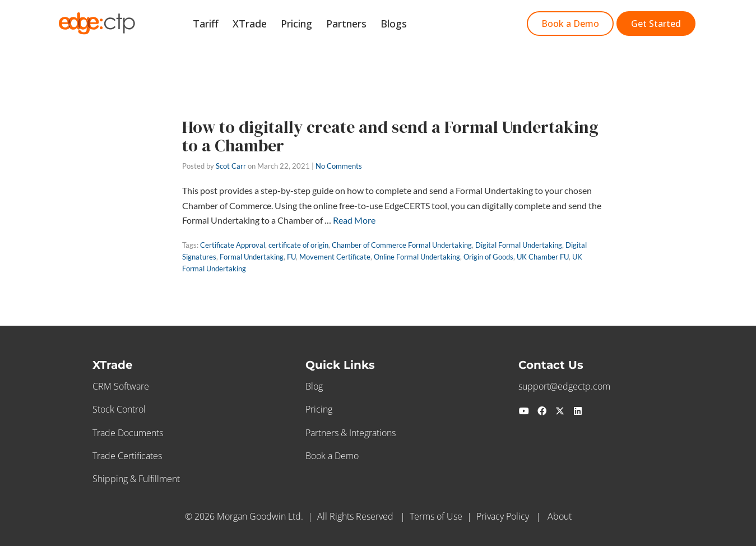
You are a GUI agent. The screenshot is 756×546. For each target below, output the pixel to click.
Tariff (221, 25)
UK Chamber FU (543, 257)
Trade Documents (128, 433)
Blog (314, 386)
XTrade (262, 25)
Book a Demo (332, 456)
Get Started (450, 25)
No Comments (339, 166)
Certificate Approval (233, 245)
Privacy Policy (503, 516)
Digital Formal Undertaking (519, 245)
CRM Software (121, 386)
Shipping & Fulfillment (136, 479)
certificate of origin (298, 245)
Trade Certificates (127, 456)
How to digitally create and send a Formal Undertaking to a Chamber (390, 136)
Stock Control (119, 409)
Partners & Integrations (351, 433)
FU (291, 257)
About (560, 516)
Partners (353, 25)
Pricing (306, 25)
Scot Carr (231, 166)
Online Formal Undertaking (417, 257)
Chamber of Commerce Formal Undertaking (402, 245)
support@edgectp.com (564, 386)
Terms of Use (436, 516)
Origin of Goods (488, 257)
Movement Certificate (335, 257)
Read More (354, 220)
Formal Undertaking (252, 257)
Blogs (398, 25)
